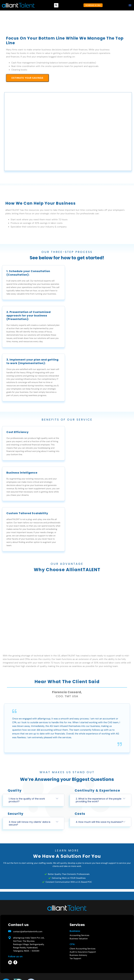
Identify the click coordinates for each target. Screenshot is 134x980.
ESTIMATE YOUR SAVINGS (27, 78)
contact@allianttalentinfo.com (28, 932)
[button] (130, 5)
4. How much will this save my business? (99, 822)
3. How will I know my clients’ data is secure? (30, 823)
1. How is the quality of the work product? (27, 800)
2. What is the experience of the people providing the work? (99, 800)
